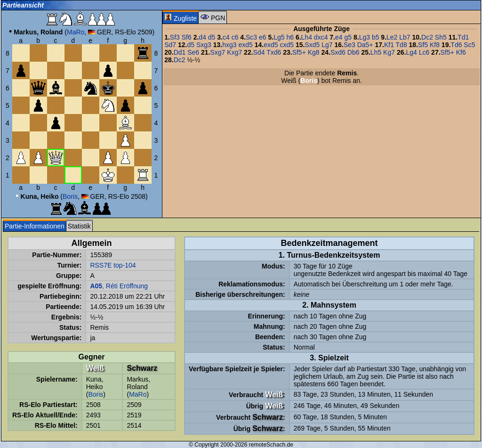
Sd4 (259, 52)
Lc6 (424, 52)
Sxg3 (204, 45)
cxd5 (287, 45)
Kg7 (389, 52)
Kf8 (435, 45)
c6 (235, 37)
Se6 (193, 52)
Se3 (349, 45)
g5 (348, 37)
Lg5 (279, 37)
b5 (376, 37)
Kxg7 (234, 52)
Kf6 (461, 52)
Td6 (456, 45)
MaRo (76, 32)
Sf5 (423, 45)
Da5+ (365, 45)
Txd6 (274, 52)
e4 (339, 37)
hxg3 (229, 45)
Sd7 (170, 45)
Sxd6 (338, 52)
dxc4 (321, 37)
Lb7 (405, 37)
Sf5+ (299, 52)
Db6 (353, 52)
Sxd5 (312, 45)
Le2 (392, 37)
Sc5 (469, 45)
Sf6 (187, 37)
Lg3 (365, 37)
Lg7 (327, 45)
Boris (70, 196)
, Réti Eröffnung (119, 286)
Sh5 (441, 37)
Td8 (402, 45)
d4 (202, 37)
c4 (226, 37)
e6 (263, 37)
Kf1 (389, 45)
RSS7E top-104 (113, 265)
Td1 (463, 37)
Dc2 (427, 37)
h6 (290, 37)
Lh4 (307, 37)
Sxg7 (217, 52)
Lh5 (376, 52)
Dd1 (180, 52)
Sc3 (251, 37)
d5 (212, 37)
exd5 (245, 45)
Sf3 (175, 37)
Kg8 (314, 52)
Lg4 (411, 52)
